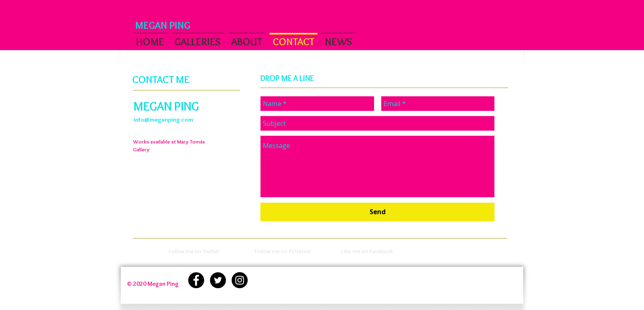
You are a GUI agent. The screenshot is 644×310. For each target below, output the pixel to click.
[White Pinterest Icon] (244, 249)
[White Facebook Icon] (330, 249)
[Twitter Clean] (488, 284)
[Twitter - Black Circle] (218, 280)
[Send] (377, 212)
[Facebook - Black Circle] (196, 280)
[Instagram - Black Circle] (240, 280)
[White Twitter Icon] (158, 249)
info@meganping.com (163, 120)
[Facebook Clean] (477, 284)
